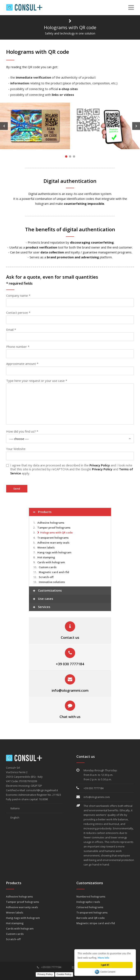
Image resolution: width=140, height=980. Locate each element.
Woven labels (46, 547)
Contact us (70, 637)
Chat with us (70, 717)
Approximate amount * (22, 364)
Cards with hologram (51, 562)
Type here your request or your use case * (37, 381)
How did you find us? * (22, 431)
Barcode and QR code (91, 918)
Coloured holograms (90, 907)
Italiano (13, 808)
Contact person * (18, 313)
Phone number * (18, 347)
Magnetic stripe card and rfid (96, 923)
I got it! (105, 965)
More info (103, 958)
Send (17, 489)
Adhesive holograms (51, 523)
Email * (11, 330)
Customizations (47, 591)
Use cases (43, 599)
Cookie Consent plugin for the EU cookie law (105, 972)
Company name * (18, 295)
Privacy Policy (100, 465)
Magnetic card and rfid (54, 572)
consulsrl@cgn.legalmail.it (42, 790)
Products (42, 512)
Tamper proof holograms (54, 528)
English (13, 817)
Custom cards (48, 567)
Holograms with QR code (56, 532)
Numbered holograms (91, 896)
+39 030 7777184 (70, 664)
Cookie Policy (64, 974)
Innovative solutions (52, 582)
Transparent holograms (53, 538)
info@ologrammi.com (70, 690)
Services (42, 607)
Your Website (16, 449)
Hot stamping (46, 557)
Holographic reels (88, 902)
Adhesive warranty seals (53, 543)
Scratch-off (46, 577)
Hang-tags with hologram (54, 552)
